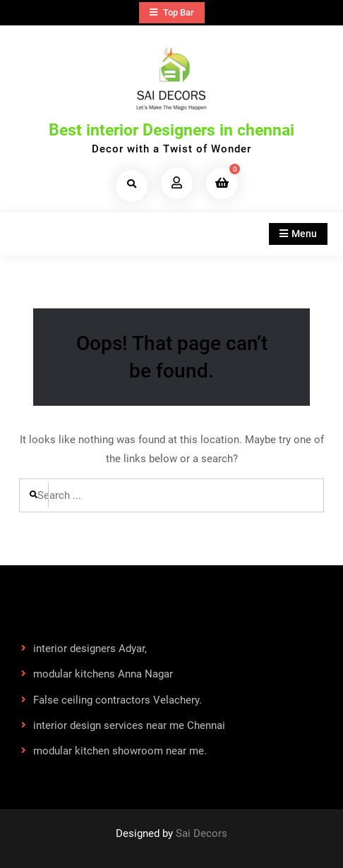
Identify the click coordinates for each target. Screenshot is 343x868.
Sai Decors (201, 833)
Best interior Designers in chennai (171, 130)
